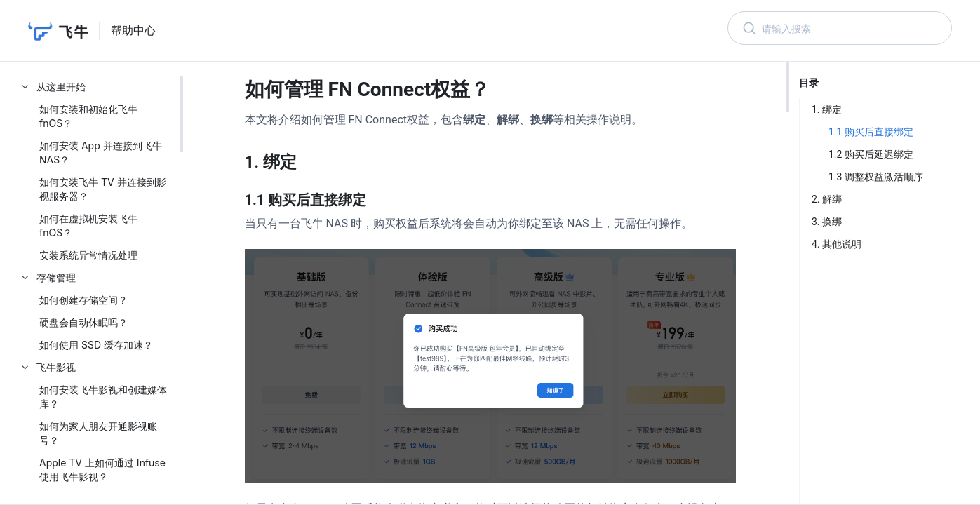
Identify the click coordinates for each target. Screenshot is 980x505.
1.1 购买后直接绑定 (871, 132)
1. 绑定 (827, 109)
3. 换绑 (827, 222)
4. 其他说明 (837, 244)
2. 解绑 (827, 199)
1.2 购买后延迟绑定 (871, 154)
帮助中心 (133, 31)
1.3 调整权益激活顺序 (876, 177)
